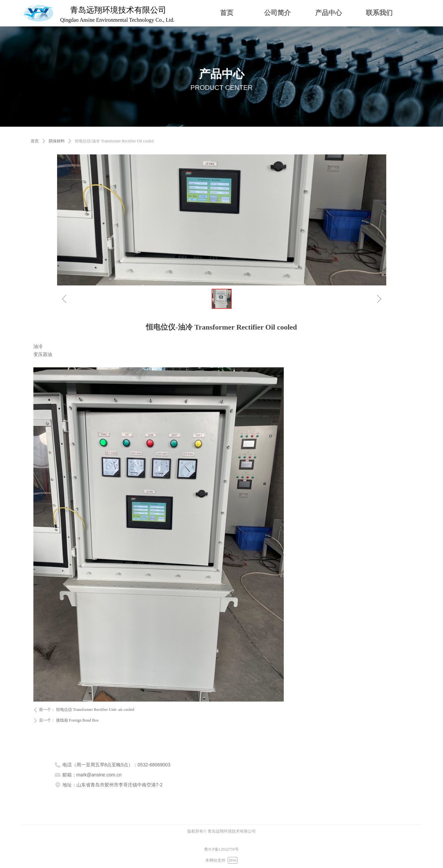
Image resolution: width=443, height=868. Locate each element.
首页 (35, 141)
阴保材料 (57, 141)
